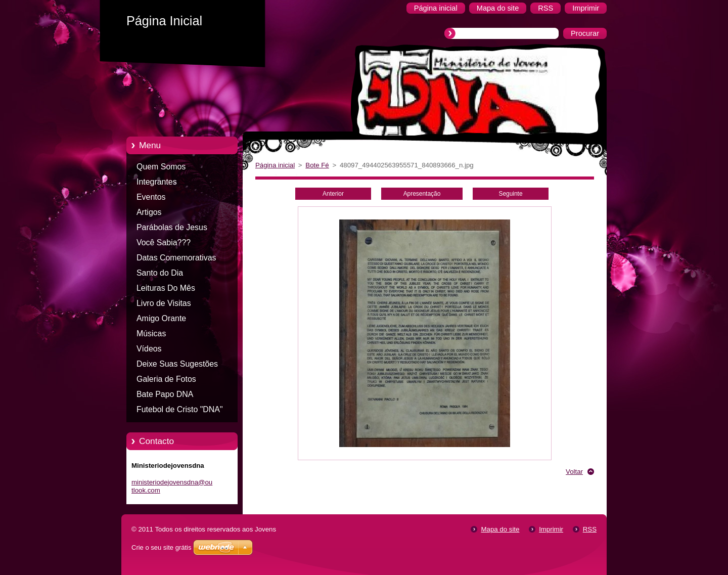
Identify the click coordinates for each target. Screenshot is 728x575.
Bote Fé (317, 165)
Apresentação (422, 194)
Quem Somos (161, 167)
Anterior (333, 194)
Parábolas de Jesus (172, 227)
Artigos (149, 212)
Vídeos (149, 349)
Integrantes (157, 182)
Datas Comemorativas (176, 258)
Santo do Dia (160, 273)
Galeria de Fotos (166, 379)
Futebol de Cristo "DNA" (180, 409)
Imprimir (551, 529)
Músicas (151, 334)
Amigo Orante (161, 318)
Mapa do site (500, 529)
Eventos (151, 197)
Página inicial (275, 165)
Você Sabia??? (164, 242)
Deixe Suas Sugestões (177, 364)
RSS (590, 529)
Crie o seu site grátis (162, 547)
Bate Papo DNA (165, 394)
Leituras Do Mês (166, 288)
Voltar (574, 472)
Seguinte (510, 194)
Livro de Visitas (164, 303)
